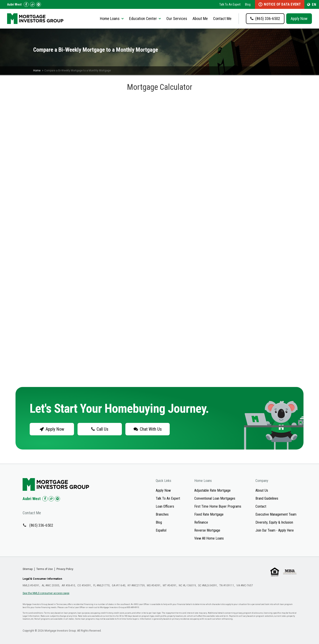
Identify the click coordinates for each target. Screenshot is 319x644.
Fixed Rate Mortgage (209, 514)
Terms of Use (45, 569)
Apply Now (299, 19)
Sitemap (28, 569)
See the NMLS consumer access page (46, 593)
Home (37, 71)
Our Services (177, 19)
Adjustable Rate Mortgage (212, 490)
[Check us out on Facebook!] (26, 4)
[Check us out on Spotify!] (57, 499)
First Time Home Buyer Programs (218, 506)
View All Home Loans (209, 538)
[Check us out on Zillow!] (32, 4)
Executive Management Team (276, 514)
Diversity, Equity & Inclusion (274, 522)
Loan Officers (165, 506)
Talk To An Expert (230, 4)
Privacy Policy (65, 569)
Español (161, 530)
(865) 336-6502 (41, 525)
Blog (248, 4)
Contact (261, 506)
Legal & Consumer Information (42, 579)
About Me (200, 19)
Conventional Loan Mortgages (215, 498)
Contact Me (222, 19)
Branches (162, 514)
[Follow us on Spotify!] (39, 4)
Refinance (201, 522)
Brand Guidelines (267, 498)
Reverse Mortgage (207, 530)
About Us (262, 490)
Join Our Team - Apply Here (275, 530)
